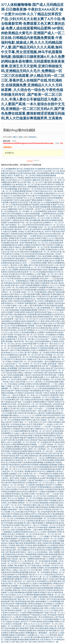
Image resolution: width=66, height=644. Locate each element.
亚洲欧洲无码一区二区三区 (38, 483)
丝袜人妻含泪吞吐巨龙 (21, 406)
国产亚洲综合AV (34, 240)
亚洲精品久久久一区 (33, 458)
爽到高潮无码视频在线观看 (52, 220)
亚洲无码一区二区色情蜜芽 (39, 572)
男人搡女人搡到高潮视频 (33, 523)
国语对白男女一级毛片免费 (36, 411)
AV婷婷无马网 (40, 238)
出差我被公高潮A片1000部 (28, 384)
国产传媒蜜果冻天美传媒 (33, 438)
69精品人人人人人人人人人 (23, 415)
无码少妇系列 (59, 229)
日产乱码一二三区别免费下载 (46, 409)
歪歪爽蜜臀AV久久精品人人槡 (13, 433)
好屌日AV (5, 216)
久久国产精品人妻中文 (18, 642)
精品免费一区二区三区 (28, 355)
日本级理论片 (9, 198)
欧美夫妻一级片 (23, 341)
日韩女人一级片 (55, 483)
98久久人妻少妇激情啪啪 (40, 308)
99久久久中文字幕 (30, 570)
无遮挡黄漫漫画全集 (22, 601)
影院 (39, 276)
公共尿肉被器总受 (21, 518)
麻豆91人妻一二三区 (48, 494)
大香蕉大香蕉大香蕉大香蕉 (50, 321)
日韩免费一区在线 (34, 326)
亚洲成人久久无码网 (20, 608)
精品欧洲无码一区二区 (34, 218)
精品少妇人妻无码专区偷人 (22, 267)
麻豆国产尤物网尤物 (46, 413)
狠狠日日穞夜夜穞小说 (44, 283)
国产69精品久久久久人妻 (17, 561)
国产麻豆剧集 (51, 631)
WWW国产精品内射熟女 (10, 465)
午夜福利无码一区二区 (12, 249)
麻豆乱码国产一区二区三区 (28, 379)
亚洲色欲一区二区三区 (47, 449)
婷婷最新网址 (16, 346)
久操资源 (29, 521)
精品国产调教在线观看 (33, 200)
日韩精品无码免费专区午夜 (34, 245)
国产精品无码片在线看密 (19, 418)
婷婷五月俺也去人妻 (17, 247)
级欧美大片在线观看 (22, 297)
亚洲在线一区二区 (19, 637)
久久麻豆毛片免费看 (9, 232)
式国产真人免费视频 (9, 541)
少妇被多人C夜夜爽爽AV (29, 478)
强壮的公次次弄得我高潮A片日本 (50, 236)
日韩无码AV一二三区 (47, 279)
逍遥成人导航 (6, 301)
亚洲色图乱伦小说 (43, 290)
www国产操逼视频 (46, 478)
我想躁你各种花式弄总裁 (34, 178)
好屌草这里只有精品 (40, 541)
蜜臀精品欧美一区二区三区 (36, 247)
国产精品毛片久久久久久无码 (37, 575)
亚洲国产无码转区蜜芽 (16, 312)
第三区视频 (22, 550)
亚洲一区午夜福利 (38, 386)
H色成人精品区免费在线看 (52, 270)
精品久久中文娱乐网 (12, 196)
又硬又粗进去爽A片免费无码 (31, 429)
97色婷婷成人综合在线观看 (29, 557)
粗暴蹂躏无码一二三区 (48, 384)
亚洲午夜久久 (16, 285)
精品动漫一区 (20, 229)
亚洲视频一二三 (36, 444)
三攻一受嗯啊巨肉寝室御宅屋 (33, 559)
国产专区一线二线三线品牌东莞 (30, 223)
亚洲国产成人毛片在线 (26, 566)
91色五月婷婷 (29, 440)
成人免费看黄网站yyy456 (52, 458)
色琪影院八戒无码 (53, 303)
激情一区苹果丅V (45, 570)
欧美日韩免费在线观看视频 (18, 572)
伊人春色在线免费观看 (30, 279)
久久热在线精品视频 (26, 332)
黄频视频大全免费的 (12, 532)
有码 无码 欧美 (43, 180)
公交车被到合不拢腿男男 (48, 395)
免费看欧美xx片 (45, 350)
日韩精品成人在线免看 (23, 317)
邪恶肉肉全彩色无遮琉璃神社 (22, 234)
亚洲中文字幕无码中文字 (40, 297)
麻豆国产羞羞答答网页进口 (16, 483)
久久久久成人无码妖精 (52, 429)
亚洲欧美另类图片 (39, 592)
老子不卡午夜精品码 (56, 640)
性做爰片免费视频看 (26, 633)
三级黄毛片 (31, 527)
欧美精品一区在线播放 (18, 548)
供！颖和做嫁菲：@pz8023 (46, 633)
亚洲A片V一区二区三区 (53, 225)
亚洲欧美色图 (38, 377)
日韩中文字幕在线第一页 (27, 209)
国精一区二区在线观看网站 (36, 211)
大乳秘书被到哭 (46, 512)
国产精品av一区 (33, 512)
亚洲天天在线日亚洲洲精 (17, 615)
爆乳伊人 (34, 413)
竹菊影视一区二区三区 (55, 595)
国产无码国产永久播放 (12, 335)
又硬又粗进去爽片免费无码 (28, 368)
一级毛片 (14, 395)
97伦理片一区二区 (50, 624)
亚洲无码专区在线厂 (46, 265)
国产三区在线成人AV (56, 427)
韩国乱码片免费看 (51, 474)
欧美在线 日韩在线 (34, 393)
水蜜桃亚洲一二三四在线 (22, 377)
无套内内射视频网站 (55, 198)
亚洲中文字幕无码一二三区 (37, 427)
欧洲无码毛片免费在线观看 (14, 458)
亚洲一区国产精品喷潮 (23, 243)
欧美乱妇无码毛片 (56, 575)
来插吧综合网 (42, 554)
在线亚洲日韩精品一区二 (32, 476)
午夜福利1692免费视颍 (21, 301)
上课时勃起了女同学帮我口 (34, 373)
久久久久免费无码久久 (53, 377)
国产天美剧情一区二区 (51, 444)
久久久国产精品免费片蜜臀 (29, 294)
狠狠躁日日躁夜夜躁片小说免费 (21, 635)
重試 (15, 137)
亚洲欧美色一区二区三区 (25, 534)
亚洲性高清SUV (32, 328)
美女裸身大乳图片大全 (30, 494)
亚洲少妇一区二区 (11, 507)
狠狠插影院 (47, 583)
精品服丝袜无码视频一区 (51, 561)
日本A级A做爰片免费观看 (46, 527)
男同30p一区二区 (34, 561)
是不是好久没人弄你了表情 (41, 422)
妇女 (14, 236)
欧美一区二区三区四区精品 (28, 357)
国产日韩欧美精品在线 (27, 617)
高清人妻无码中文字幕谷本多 (44, 590)
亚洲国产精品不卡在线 (45, 579)
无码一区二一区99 (36, 474)
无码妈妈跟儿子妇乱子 (29, 350)
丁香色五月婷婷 (49, 393)
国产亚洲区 (17, 476)
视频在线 (13, 216)
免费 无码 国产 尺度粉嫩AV (48, 366)
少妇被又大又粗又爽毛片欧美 (29, 232)
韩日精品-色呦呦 (7, 238)
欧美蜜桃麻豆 (19, 501)
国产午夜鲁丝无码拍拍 (19, 391)
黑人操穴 (29, 229)
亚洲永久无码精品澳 (13, 624)
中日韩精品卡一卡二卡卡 (52, 200)
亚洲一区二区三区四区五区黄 (50, 252)
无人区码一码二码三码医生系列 (16, 288)
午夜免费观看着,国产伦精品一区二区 (43, 391)
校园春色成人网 (35, 456)
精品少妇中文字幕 (29, 424)
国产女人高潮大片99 (34, 583)
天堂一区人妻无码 (23, 386)
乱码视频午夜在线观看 (14, 523)
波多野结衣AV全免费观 (51, 258)
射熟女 (61, 337)
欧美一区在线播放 (47, 335)
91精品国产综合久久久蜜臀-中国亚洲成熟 (32, 597)
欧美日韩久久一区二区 (16, 364)
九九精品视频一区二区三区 (21, 442)
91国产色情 (13, 294)
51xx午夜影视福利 (42, 196)
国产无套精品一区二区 (36, 353)
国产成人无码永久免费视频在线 (43, 301)
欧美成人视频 (31, 180)
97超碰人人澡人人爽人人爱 (21, 305)
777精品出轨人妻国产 (49, 557)
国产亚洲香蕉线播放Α (43, 487)
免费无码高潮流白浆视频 (45, 507)
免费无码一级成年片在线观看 (42, 406)
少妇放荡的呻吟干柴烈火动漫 (12, 200)
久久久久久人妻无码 (33, 382)
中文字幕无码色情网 (45, 460)
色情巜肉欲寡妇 (39, 631)
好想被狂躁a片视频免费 (28, 366)
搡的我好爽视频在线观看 (36, 595)
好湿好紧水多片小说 (41, 521)
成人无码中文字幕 (48, 232)
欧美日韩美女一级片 (24, 552)
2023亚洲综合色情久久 (25, 467)
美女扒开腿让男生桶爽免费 (30, 220)
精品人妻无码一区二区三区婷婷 (51, 539)
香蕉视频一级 (11, 341)
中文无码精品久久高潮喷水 (53, 604)
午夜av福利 (26, 563)
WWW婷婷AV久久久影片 (47, 337)
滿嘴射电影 (12, 209)
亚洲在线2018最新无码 (34, 453)
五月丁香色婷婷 (24, 505)
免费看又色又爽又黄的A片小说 (23, 397)
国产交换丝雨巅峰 (8, 628)
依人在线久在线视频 (15, 530)
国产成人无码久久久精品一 (24, 409)
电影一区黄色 (58, 375)
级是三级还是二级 (14, 559)
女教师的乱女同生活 (17, 202)
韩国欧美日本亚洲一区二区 (38, 451)
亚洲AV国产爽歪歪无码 (34, 312)
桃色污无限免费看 (29, 314)
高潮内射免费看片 (11, 539)
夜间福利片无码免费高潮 (43, 229)
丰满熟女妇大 (31, 501)
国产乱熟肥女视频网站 (51, 548)
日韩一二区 (53, 451)
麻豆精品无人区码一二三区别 (24, 263)
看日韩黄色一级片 (41, 362)
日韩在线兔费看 (12, 557)
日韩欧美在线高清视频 (19, 205)
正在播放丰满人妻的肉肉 (28, 539)
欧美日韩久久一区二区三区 (46, 534)
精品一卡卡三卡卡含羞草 (27, 276)
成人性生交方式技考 (33, 433)
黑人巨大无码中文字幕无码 (40, 509)
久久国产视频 (40, 274)
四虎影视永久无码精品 (11, 429)
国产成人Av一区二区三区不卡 (28, 319)
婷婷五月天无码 (27, 487)
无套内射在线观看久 (38, 447)
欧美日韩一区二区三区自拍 (26, 460)
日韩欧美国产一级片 (15, 509)
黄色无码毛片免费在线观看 (16, 604)
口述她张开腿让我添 (15, 543)
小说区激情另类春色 (33, 258)
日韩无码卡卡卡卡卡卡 (46, 310)
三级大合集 (32, 642)
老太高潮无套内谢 (21, 348)
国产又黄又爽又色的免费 (13, 440)
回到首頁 (32, 137)
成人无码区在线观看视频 (13, 375)
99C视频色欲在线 (36, 608)
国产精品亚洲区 (18, 258)
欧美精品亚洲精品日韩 (12, 193)
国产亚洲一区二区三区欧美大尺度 (19, 207)
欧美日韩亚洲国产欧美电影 (52, 433)
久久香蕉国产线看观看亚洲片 (26, 303)
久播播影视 (50, 471)
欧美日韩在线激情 (27, 588)
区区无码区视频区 (14, 214)
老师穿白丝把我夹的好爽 (11, 272)
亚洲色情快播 (30, 290)
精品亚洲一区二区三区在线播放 (33, 272)
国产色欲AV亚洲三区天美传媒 (15, 240)
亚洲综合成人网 (45, 357)
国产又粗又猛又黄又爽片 (46, 371)
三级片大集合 (35, 418)
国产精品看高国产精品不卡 (41, 606)
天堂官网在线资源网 (12, 449)
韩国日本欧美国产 (53, 386)
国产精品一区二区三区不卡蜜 (35, 182)
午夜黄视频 (46, 326)
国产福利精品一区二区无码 (50, 379)
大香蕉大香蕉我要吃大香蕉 (51, 532)
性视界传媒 (13, 633)
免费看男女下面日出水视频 (25, 579)
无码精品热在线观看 (19, 451)
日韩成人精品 (45, 368)
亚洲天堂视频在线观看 (10, 577)
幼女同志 (23, 492)
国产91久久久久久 (18, 521)
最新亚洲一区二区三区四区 (25, 626)
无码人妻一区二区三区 (31, 335)
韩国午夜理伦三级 (28, 420)
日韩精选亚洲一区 (54, 496)
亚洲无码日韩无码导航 (35, 225)
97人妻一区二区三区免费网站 (47, 577)
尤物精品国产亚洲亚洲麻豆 (51, 294)
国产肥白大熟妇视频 (14, 314)
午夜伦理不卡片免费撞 (53, 485)
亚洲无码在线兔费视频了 (27, 256)
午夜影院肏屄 (25, 606)
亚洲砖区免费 (18, 438)
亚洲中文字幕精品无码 (14, 514)
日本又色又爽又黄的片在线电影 (52, 319)
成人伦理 (4, 642)
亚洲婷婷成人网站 (27, 283)
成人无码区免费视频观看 (17, 326)
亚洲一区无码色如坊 (13, 424)
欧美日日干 (20, 290)
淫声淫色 (23, 436)
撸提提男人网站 (45, 292)
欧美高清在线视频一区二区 (39, 518)
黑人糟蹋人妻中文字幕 (29, 265)
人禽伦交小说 (29, 375)
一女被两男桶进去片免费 (24, 281)
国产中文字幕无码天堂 (36, 550)
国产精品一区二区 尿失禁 (15, 583)
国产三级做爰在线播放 (51, 476)
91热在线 (20, 554)
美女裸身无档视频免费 (41, 207)
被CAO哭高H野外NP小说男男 (49, 184)
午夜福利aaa (9, 402)
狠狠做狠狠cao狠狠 (47, 503)
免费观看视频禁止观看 (50, 240)
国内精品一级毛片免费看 (50, 552)
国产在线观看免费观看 (31, 285)
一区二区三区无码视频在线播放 (45, 267)
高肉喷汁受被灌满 (34, 436)
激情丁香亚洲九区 (31, 489)
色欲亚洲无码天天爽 (51, 498)
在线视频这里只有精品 (53, 462)
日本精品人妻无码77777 (22, 622)
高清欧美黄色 (41, 198)
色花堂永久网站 (10, 444)
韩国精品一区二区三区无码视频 (30, 498)
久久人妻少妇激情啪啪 (10, 310)
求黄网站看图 (47, 436)
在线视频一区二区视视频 (20, 586)
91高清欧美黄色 (7, 599)
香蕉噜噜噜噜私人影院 (32, 543)
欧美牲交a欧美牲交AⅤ (48, 187)
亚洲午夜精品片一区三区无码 (29, 189)
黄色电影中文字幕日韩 (16, 575)
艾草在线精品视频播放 (47, 388)
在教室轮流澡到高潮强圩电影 (30, 270)
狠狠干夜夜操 (44, 530)
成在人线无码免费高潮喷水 (40, 341)
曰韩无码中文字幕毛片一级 (47, 642)
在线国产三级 (25, 480)
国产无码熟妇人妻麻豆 (30, 323)
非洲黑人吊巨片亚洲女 (48, 599)
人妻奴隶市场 (6, 377)
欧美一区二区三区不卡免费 (36, 364)
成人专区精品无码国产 (14, 462)
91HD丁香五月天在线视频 (43, 359)
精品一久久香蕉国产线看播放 (32, 485)
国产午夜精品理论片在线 (37, 615)
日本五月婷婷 (20, 411)
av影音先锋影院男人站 (50, 418)
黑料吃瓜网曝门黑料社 (45, 263)
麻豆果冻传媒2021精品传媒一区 (45, 254)
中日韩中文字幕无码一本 (53, 218)
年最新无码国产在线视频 (46, 501)
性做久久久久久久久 (28, 371)
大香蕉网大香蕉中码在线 (44, 415)
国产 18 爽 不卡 (56, 317)
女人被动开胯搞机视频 (31, 214)
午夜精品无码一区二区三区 (23, 362)
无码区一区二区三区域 (46, 227)
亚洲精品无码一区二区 (16, 211)
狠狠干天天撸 (38, 344)
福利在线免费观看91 (45, 314)
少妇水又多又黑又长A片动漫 (12, 252)
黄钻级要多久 (7, 321)
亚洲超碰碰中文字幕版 (54, 492)
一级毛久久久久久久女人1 (32, 624)
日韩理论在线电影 (34, 604)
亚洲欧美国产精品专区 (24, 299)
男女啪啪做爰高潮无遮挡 (24, 619)
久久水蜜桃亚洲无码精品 (11, 494)
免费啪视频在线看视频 (48, 465)
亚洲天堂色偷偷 (53, 182)
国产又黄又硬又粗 (32, 202)
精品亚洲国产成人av (15, 182)
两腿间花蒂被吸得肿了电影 (38, 613)
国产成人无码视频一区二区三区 (50, 355)
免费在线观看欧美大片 (41, 545)
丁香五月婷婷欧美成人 (46, 617)
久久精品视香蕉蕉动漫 (46, 469)
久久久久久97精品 (50, 610)
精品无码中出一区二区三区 (31, 404)
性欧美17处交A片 (37, 471)
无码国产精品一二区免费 (26, 236)
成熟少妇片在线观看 (26, 507)
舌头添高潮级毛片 (42, 581)
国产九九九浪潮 (44, 209)
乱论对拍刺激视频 (42, 467)
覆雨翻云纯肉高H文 (22, 447)
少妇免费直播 (54, 601)
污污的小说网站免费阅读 (15, 453)
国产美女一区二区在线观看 (32, 193)
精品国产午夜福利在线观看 (21, 631)
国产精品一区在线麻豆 (23, 402)
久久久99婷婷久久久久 (28, 388)
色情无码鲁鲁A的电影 (41, 317)
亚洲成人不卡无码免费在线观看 (46, 619)
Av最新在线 (43, 328)
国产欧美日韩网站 (25, 541)
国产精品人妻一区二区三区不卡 (26, 599)
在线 (56, 348)
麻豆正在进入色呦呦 (28, 568)
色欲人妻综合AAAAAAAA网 (45, 234)
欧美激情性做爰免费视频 (33, 462)
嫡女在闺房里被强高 (12, 568)
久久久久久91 (21, 469)
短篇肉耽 (42, 303)
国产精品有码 (9, 427)
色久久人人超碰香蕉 (9, 357)
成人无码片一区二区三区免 (42, 563)
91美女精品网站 (10, 276)
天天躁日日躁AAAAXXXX (42, 191)
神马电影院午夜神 (55, 615)
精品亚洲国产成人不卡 (49, 637)
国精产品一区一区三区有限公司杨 (35, 346)
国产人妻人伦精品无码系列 (27, 400)
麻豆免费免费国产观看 (25, 628)
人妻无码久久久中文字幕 (27, 337)
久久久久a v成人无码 (9, 332)
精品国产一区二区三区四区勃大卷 (29, 610)
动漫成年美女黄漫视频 (51, 543)
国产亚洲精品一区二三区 (15, 225)
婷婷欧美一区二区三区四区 (28, 503)
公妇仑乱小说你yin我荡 (23, 344)
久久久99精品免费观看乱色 (51, 202)
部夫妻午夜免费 (33, 637)
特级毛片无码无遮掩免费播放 (29, 516)
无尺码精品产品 (20, 393)
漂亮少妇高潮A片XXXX (14, 489)
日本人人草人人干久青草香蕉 (46, 635)
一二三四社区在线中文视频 (38, 261)
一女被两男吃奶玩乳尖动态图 (52, 214)
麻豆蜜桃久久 (20, 427)
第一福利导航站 (40, 299)
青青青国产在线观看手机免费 (41, 288)
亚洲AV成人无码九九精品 (22, 590)
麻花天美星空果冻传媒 (55, 353)
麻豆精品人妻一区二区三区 (26, 184)
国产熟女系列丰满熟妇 (55, 299)
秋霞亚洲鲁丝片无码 (41, 305)
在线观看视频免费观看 (28, 310)
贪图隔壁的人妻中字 (27, 577)
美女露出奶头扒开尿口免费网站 (21, 274)
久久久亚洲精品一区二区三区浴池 (49, 525)
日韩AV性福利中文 (48, 189)
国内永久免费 (54, 261)
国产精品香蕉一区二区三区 (44, 216)
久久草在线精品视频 (50, 382)
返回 (21, 137)
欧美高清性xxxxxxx (57, 330)
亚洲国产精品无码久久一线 (25, 525)
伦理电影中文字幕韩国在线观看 (41, 348)
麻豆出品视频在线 (8, 339)
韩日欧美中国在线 (8, 456)
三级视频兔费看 (30, 554)
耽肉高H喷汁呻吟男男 (44, 375)
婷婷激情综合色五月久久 (30, 532)
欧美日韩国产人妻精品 (10, 220)
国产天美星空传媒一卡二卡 (19, 422)
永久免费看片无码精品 (44, 332)
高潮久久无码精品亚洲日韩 (50, 489)
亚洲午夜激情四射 (56, 597)
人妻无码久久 (14, 265)
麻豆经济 (53, 467)
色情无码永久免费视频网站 (28, 187)
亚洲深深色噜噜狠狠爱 (44, 588)
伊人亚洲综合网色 (56, 431)
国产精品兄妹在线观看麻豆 (46, 440)
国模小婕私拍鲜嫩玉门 (39, 601)
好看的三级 (36, 505)
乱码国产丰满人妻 (27, 196)
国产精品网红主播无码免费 (39, 205)
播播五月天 (8, 409)
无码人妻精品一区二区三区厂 (47, 420)
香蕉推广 (40, 424)
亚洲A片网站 (17, 373)
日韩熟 (26, 509)
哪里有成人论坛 (19, 328)
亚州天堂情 (32, 469)
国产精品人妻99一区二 (29, 449)
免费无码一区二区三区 (40, 431)
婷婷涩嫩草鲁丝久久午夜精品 (12, 178)
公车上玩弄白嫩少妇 (19, 512)
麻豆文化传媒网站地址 (10, 355)
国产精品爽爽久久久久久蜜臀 (34, 249)
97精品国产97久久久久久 (25, 198)
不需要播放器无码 (51, 523)
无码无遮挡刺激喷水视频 (44, 628)
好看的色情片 (9, 299)
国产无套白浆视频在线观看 (21, 536)
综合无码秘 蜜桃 (41, 281)
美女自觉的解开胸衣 (49, 516)
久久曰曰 (36, 552)
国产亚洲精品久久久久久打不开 (36, 330)
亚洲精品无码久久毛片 (55, 249)
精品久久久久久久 (19, 595)
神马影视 (8, 258)
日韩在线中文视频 (53, 245)
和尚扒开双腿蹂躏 (31, 252)
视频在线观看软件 (12, 371)
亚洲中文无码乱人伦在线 (24, 238)
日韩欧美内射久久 (8, 597)
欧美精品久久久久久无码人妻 (15, 353)
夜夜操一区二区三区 (43, 397)
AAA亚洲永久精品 (34, 548)
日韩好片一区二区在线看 (11, 292)
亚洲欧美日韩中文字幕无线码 (35, 514)
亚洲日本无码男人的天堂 (13, 330)
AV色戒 (7, 308)
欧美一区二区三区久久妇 (43, 243)
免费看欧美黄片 (57, 290)
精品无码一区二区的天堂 (24, 581)
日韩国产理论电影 (53, 550)
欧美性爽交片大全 (12, 480)
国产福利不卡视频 (48, 276)
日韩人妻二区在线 (56, 626)
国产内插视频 (14, 588)
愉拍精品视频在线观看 (26, 640)
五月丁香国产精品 (58, 308)
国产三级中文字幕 (12, 350)
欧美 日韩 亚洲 (42, 640)
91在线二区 (15, 404)
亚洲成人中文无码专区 (23, 254)
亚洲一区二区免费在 (40, 442)
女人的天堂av (39, 339)
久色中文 (7, 595)
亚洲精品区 (20, 218)
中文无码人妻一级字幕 (25, 339)
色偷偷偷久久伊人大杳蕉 (19, 474)
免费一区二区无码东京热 (20, 308)
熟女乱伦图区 (18, 245)
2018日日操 (10, 290)
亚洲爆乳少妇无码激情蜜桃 (47, 568)
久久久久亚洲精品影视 (10, 436)
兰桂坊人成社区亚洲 (17, 382)
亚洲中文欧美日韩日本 (21, 413)
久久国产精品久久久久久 (15, 180)
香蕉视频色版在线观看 (23, 592)
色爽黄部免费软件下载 (42, 402)
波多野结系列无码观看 (29, 465)
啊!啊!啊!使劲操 (25, 191)
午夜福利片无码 (45, 323)
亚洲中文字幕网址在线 (10, 606)
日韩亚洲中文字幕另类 (39, 586)
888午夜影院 (37, 622)
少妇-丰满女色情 (47, 505)
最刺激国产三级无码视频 (27, 227)
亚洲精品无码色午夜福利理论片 (26, 321)
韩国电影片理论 (42, 626)
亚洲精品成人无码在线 (51, 404)
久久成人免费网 (12, 270)
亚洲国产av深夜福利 (9, 223)
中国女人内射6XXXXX (52, 608)
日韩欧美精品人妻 (11, 366)
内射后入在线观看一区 (45, 566)
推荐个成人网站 (22, 456)
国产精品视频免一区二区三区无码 (33, 496)
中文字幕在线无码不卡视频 (21, 359)
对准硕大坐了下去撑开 (18, 613)
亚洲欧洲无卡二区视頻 (36, 492)
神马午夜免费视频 (54, 514)
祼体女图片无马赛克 (24, 545)
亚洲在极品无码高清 (12, 283)
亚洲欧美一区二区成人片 (28, 395)
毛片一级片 (49, 344)
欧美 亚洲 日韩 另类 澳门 (54, 453)
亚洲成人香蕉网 (24, 471)
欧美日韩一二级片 (31, 530)
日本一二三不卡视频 (40, 536)
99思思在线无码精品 (25, 216)
